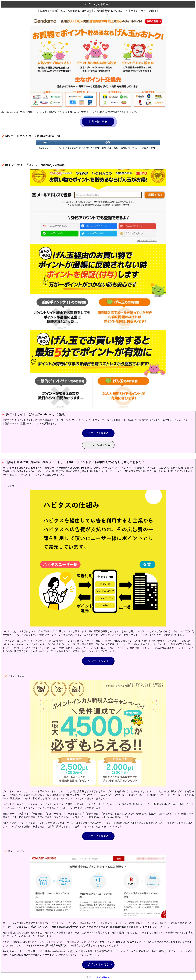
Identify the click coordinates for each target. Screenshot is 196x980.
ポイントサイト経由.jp (99, 977)
